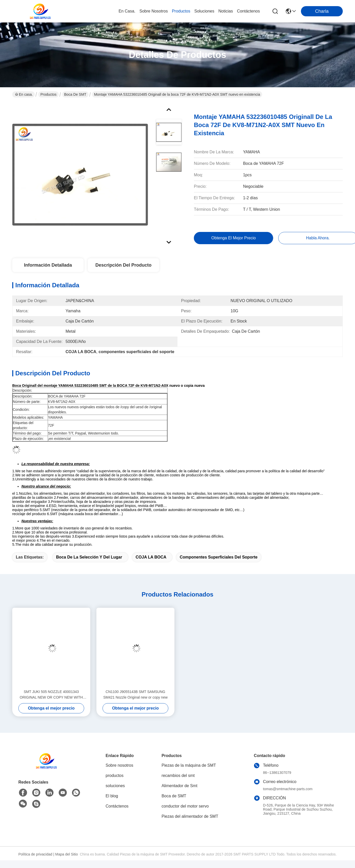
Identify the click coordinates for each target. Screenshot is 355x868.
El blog (112, 796)
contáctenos (248, 11)
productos (181, 11)
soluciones (204, 11)
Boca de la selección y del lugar (89, 557)
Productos (48, 94)
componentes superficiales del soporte (219, 557)
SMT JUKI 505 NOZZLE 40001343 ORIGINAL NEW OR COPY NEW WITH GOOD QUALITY (51, 695)
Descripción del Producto (123, 265)
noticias (226, 11)
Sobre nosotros (119, 765)
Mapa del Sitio (67, 854)
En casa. (127, 11)
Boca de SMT (75, 94)
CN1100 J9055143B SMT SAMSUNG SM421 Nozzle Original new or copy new (135, 695)
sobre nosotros (154, 11)
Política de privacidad (35, 854)
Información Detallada (48, 265)
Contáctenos (117, 806)
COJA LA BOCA (151, 557)
